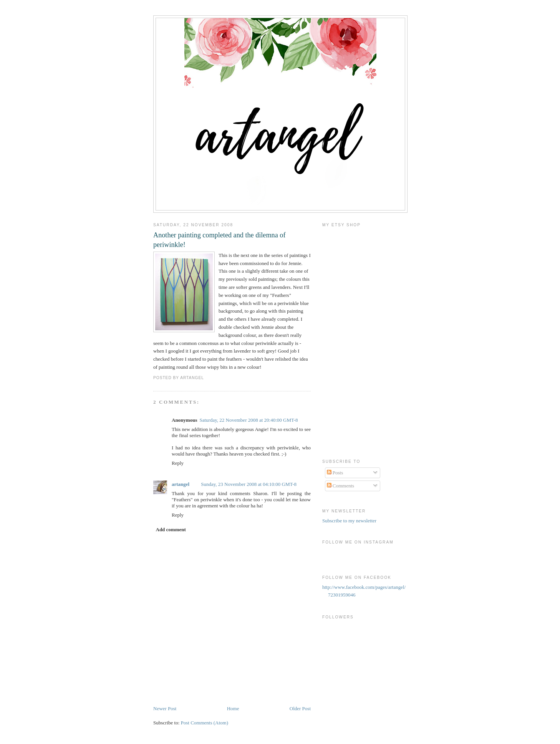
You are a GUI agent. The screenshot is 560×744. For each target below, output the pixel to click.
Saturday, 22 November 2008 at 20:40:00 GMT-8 (249, 420)
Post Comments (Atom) (205, 723)
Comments (341, 486)
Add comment (171, 529)
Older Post (300, 708)
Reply (178, 463)
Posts (335, 473)
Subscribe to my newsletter (349, 521)
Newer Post (165, 708)
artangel (181, 484)
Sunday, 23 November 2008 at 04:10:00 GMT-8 (249, 484)
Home (233, 708)
